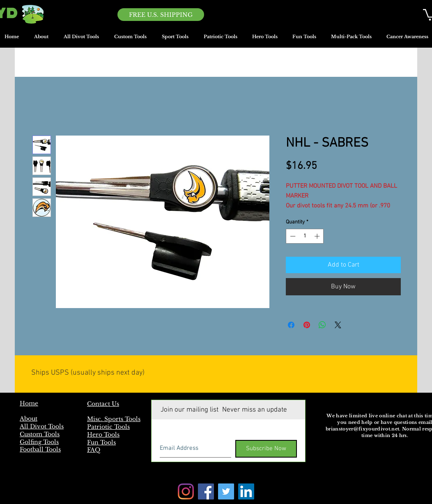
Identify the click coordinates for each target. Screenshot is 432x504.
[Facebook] (206, 491)
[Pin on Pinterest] (307, 325)
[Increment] (318, 236)
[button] (175, 39)
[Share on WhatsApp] (322, 325)
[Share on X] (338, 325)
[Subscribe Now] (266, 449)
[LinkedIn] (246, 491)
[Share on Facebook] (291, 325)
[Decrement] (292, 236)
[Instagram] (186, 491)
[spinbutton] (305, 236)
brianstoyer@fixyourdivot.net (362, 429)
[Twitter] (226, 491)
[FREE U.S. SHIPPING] (161, 15)
